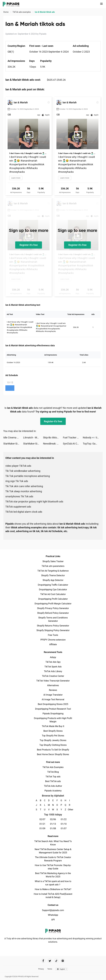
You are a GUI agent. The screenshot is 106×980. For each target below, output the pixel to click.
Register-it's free (29, 245)
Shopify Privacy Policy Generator (53, 608)
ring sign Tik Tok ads (17, 481)
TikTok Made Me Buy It (53, 726)
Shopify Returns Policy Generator (53, 626)
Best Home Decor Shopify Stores (53, 754)
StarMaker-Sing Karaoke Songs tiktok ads (13, 444)
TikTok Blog (53, 772)
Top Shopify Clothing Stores (53, 745)
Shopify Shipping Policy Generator (53, 630)
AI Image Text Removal (53, 699)
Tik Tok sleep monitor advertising (24, 491)
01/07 (64, 828)
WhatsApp (53, 915)
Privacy (41, 969)
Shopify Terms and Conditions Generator (53, 619)
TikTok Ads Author (53, 786)
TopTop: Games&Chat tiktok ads (93, 444)
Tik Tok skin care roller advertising (24, 486)
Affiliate (53, 644)
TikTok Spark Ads (53, 667)
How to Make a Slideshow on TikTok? (53, 889)
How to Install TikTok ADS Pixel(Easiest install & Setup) (53, 896)
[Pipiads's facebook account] (43, 961)
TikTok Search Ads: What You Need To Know (53, 843)
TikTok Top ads (53, 777)
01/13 (53, 824)
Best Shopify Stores (53, 731)
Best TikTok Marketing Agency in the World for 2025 (53, 875)
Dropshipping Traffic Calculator (53, 585)
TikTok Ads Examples (53, 767)
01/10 (64, 824)
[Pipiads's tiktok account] (56, 961)
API (53, 920)
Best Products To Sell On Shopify (53, 750)
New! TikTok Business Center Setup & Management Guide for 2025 (53, 851)
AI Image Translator (53, 695)
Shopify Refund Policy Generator (53, 613)
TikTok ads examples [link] (22, 12)
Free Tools (53, 635)
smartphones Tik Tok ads (19, 496)
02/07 (42, 819)
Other (70, 810)
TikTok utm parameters (53, 566)
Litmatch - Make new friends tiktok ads (33, 438)
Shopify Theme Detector (53, 575)
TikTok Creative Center (53, 676)
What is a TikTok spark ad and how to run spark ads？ (53, 883)
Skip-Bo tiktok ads (53, 438)
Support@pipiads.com (53, 910)
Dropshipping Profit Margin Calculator (53, 604)
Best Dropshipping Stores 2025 (53, 704)
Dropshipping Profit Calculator (53, 599)
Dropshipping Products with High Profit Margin (53, 720)
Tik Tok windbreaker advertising (23, 471)
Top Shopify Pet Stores (53, 736)
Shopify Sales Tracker (53, 561)
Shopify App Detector (53, 580)
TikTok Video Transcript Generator (53, 681)
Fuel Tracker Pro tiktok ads (73, 438)
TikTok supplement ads (18, 507)
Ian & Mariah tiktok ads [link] (45, 12)
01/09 (42, 828)
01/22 (64, 819)
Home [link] (6, 12)
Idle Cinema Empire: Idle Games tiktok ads (13, 438)
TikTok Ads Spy (53, 662)
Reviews (53, 690)
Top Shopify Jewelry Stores (53, 740)
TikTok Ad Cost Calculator (53, 594)
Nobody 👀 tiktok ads (93, 438)
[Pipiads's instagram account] (63, 961)
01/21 (42, 824)
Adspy (53, 657)
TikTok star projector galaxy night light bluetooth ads (34, 502)
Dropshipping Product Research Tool (53, 709)
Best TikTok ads (53, 781)
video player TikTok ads (18, 466)
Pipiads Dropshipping (53, 714)
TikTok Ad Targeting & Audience (53, 571)
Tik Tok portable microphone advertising (28, 476)
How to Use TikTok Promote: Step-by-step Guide (53, 867)
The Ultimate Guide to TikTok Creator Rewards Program (53, 859)
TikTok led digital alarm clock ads (24, 512)
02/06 (53, 819)
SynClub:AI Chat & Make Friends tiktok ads (73, 444)
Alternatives (53, 685)
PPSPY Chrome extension (53, 640)
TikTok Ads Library (53, 671)
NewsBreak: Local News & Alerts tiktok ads (53, 444)
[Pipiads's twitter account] (50, 961)
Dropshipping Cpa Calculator (53, 590)
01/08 (53, 828)
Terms (50, 969)
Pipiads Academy (53, 791)
